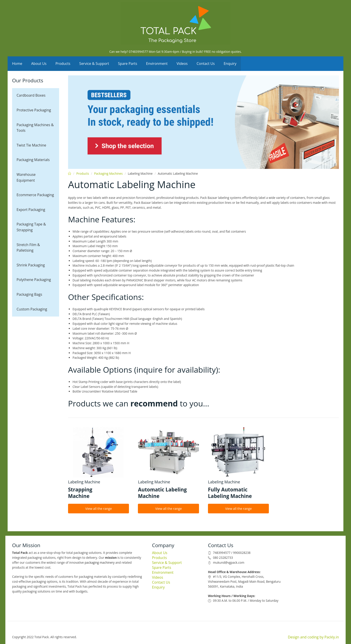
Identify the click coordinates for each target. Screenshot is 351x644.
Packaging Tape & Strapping (31, 227)
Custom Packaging (32, 309)
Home (17, 64)
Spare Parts (128, 64)
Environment (157, 64)
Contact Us (206, 64)
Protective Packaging (34, 110)
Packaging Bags (29, 294)
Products (63, 64)
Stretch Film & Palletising (28, 248)
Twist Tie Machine (31, 145)
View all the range (99, 509)
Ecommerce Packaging (35, 195)
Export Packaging (31, 210)
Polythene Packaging (34, 280)
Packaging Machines (108, 173)
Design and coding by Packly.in (313, 637)
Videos (182, 64)
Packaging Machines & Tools (35, 128)
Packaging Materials (33, 160)
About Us (39, 64)
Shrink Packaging (31, 265)
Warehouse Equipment (26, 177)
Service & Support (94, 64)
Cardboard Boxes (31, 95)
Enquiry (230, 64)
